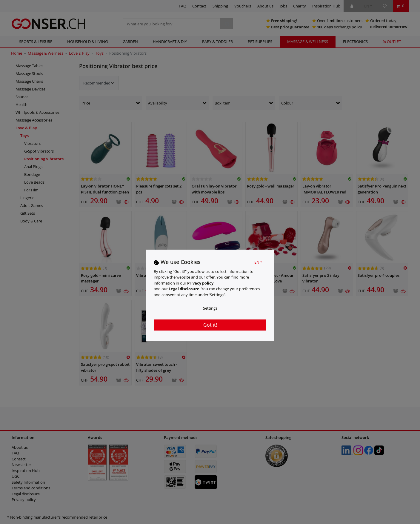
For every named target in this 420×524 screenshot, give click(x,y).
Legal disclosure (184, 289)
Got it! (210, 325)
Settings (210, 308)
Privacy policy (200, 283)
